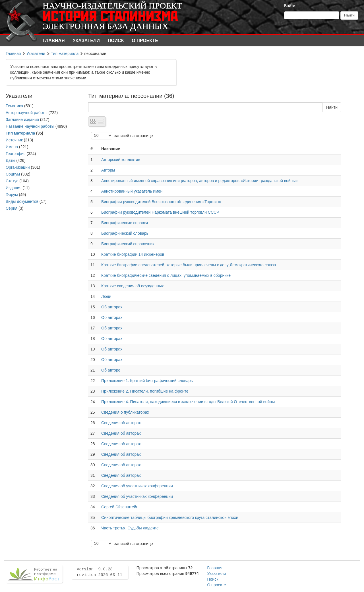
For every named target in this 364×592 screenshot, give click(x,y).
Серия (12, 208)
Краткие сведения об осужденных (133, 286)
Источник (14, 140)
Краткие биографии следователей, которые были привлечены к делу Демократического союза (189, 265)
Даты (10, 160)
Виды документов (22, 201)
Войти (290, 6)
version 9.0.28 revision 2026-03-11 (100, 572)
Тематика (14, 106)
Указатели (86, 41)
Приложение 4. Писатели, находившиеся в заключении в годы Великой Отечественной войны (188, 402)
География (16, 154)
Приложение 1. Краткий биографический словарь (147, 381)
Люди (106, 296)
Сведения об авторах (121, 423)
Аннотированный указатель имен (132, 191)
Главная (54, 41)
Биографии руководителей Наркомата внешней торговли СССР (160, 212)
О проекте (145, 41)
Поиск (116, 41)
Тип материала (65, 53)
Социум (13, 174)
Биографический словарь (125, 233)
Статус (12, 181)
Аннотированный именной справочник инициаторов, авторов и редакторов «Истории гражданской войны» (199, 181)
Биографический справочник (128, 244)
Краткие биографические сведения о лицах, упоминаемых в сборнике (166, 275)
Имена (12, 147)
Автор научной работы (27, 113)
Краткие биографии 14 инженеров (133, 254)
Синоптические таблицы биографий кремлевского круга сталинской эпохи (170, 517)
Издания (14, 188)
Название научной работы (30, 126)
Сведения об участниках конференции (137, 486)
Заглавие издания (22, 119)
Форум (12, 195)
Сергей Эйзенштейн (120, 507)
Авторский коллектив (121, 160)
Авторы (108, 170)
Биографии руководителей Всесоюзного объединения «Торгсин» (161, 202)
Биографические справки (125, 223)
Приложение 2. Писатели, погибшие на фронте (145, 391)
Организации (18, 167)
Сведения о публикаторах (125, 412)
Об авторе (111, 370)
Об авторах (112, 307)
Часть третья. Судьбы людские (130, 528)
